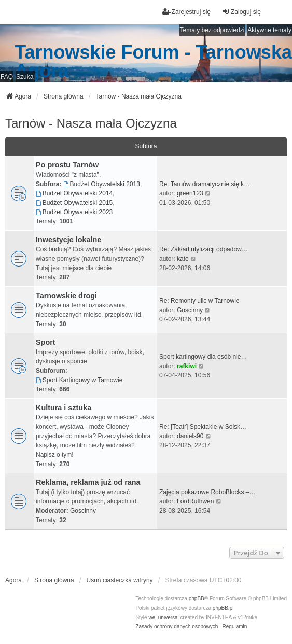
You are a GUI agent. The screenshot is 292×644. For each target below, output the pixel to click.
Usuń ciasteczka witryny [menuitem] (120, 580)
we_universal (163, 617)
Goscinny (190, 310)
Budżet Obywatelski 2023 (74, 212)
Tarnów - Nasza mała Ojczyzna (91, 123)
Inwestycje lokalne (68, 240)
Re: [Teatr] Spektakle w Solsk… (203, 427)
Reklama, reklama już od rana (88, 482)
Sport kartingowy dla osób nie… (203, 357)
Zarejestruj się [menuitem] (186, 12)
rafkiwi (187, 366)
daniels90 (190, 436)
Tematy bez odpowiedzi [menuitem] (212, 30)
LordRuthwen (195, 501)
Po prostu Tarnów (67, 165)
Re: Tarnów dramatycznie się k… (205, 184)
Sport (46, 342)
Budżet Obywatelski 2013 (102, 184)
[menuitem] (177, 627)
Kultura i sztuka (64, 408)
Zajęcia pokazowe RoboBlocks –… (207, 492)
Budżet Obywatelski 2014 (74, 193)
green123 (190, 193)
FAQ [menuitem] (7, 77)
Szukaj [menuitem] (25, 77)
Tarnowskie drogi (66, 296)
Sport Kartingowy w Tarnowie (79, 380)
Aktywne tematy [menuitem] (269, 30)
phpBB (197, 599)
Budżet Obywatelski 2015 (74, 203)
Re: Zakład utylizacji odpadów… (204, 249)
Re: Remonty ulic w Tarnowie (199, 301)
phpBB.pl (223, 608)
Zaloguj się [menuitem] (241, 12)
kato (183, 259)
